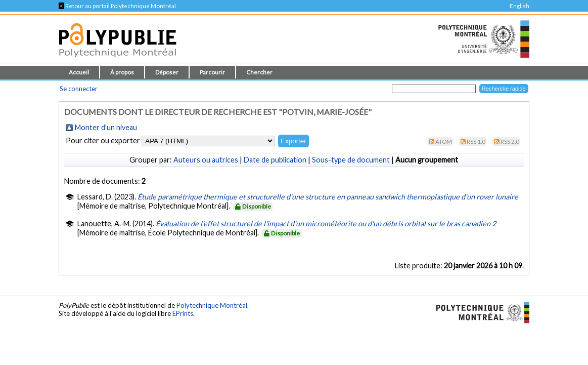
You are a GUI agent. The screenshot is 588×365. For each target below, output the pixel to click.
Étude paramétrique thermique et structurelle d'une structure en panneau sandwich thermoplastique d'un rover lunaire (328, 197)
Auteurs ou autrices (206, 160)
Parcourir (212, 72)
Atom (444, 141)
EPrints (183, 313)
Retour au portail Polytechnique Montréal (117, 6)
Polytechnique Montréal (212, 305)
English (519, 6)
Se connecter (79, 89)
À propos (122, 72)
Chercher (259, 72)
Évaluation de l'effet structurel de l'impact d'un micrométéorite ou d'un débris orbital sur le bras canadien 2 (326, 224)
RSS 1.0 (476, 141)
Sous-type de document (351, 160)
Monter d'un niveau (106, 127)
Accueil (79, 72)
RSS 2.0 (510, 141)
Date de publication (275, 160)
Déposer (167, 72)
